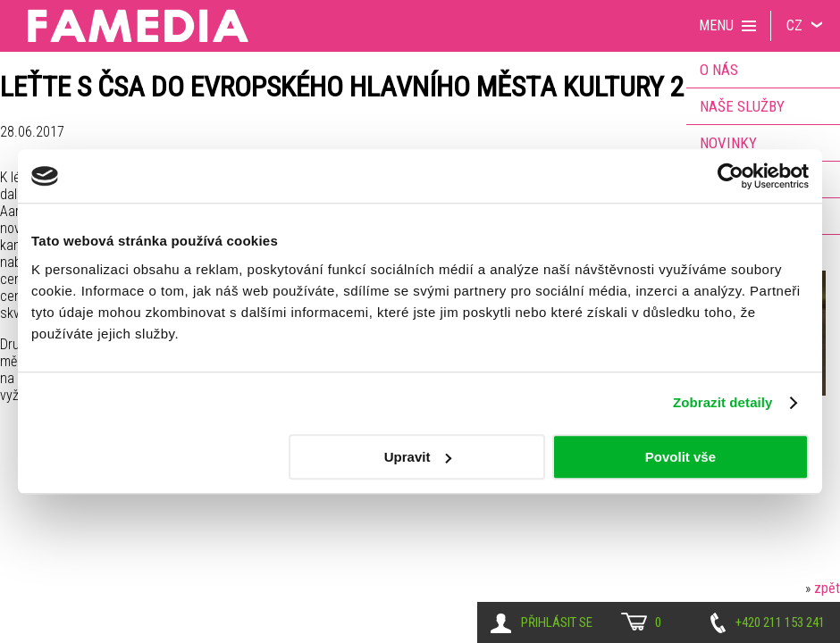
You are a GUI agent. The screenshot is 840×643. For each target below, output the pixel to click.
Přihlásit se (557, 622)
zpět (827, 588)
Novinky (728, 143)
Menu (716, 25)
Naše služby (742, 106)
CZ (794, 25)
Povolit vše (680, 457)
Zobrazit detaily (723, 402)
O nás (719, 70)
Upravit (418, 457)
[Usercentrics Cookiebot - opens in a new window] (731, 176)
